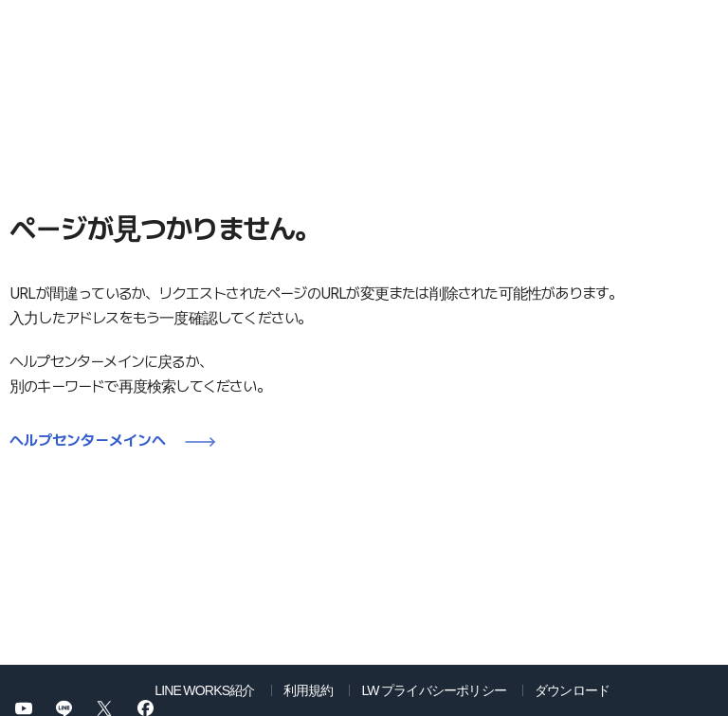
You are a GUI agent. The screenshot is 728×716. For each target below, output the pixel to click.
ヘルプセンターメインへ (88, 441)
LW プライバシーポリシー (434, 689)
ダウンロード (572, 689)
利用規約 (309, 689)
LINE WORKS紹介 (204, 689)
